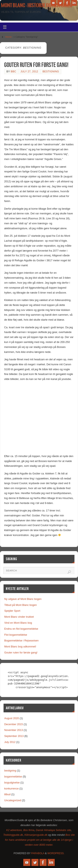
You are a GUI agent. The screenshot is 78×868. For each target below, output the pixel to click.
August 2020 (12, 718)
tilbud (7, 794)
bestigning (51, 72)
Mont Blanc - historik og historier (37, 5)
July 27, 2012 (29, 72)
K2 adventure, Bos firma (20, 830)
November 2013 (14, 730)
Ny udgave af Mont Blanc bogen (23, 599)
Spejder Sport (12, 611)
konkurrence (11, 789)
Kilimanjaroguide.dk (36, 835)
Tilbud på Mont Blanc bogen (20, 605)
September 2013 (14, 736)
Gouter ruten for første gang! (36, 65)
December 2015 (14, 724)
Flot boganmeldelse (16, 635)
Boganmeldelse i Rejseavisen (21, 641)
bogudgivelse (12, 783)
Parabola (38, 853)
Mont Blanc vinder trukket (19, 617)
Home (9, 37)
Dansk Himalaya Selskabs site (53, 830)
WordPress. (56, 853)
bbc (14, 72)
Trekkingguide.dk (13, 835)
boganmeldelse (13, 777)
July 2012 (10, 742)
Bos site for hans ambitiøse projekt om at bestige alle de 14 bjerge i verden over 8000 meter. (40, 840)
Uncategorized (13, 800)
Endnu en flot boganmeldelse (21, 629)
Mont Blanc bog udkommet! (20, 647)
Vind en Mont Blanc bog (18, 623)
